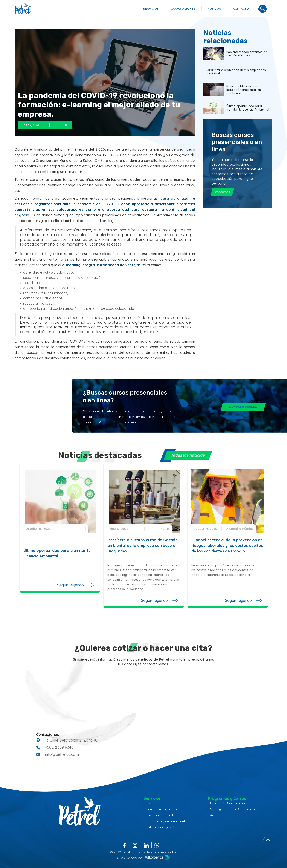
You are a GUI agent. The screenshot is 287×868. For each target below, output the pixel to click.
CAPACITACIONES (183, 9)
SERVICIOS (151, 9)
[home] (23, 8)
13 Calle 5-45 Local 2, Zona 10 (71, 740)
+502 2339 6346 (59, 747)
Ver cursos (222, 192)
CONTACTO (241, 9)
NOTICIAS (214, 9)
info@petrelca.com (62, 754)
